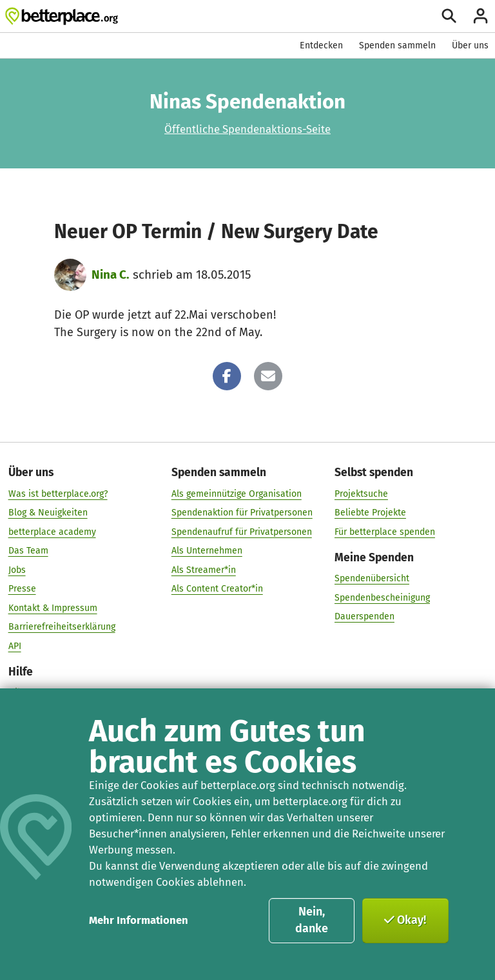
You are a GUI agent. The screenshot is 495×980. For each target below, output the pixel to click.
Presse (22, 589)
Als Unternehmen (207, 551)
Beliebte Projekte (370, 513)
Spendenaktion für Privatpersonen (242, 513)
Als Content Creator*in (217, 589)
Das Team (28, 551)
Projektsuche (361, 493)
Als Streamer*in (204, 569)
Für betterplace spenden (385, 531)
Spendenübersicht (372, 578)
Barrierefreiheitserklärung (62, 627)
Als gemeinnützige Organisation (237, 493)
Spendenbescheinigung (382, 597)
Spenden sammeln (397, 45)
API (15, 645)
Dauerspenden (364, 616)
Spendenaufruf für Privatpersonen (242, 531)
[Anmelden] (480, 16)
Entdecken (321, 45)
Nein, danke (312, 920)
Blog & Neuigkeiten (48, 513)
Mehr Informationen (139, 920)
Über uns (470, 45)
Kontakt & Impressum (53, 607)
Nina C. (111, 275)
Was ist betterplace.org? (58, 493)
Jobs (17, 569)
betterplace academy (52, 531)
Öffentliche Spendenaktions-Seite (247, 129)
